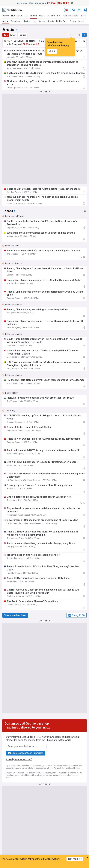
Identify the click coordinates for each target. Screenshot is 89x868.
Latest (13, 35)
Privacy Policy (59, 768)
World (34, 16)
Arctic (5, 21)
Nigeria (42, 21)
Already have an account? (19, 759)
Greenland (16, 21)
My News (38, 865)
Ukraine (51, 16)
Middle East (62, 21)
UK (26, 16)
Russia (51, 21)
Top (6, 35)
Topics (51, 865)
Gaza (42, 16)
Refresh (65, 865)
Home (6, 16)
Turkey (73, 21)
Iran (59, 16)
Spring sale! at (42, 3)
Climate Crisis (71, 16)
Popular (22, 35)
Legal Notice (75, 768)
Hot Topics (17, 16)
